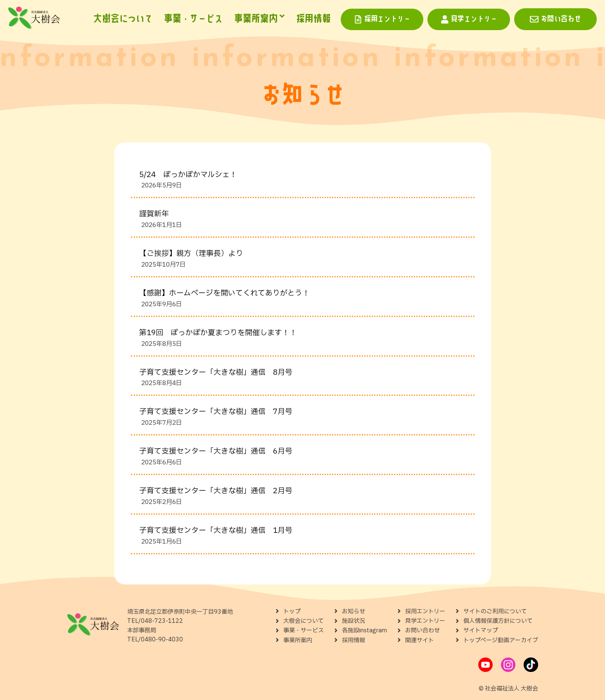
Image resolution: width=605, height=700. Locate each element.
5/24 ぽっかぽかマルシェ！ (188, 175)
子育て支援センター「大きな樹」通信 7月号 (216, 412)
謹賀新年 (154, 214)
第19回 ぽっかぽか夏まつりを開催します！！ (218, 333)
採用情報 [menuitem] (313, 19)
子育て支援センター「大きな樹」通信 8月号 (216, 372)
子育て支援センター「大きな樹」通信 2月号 (216, 491)
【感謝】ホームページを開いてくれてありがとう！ (224, 293)
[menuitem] (259, 19)
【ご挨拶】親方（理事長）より (191, 254)
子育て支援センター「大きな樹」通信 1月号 (216, 531)
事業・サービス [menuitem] (193, 19)
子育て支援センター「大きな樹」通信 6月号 (216, 451)
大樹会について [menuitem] (123, 19)
